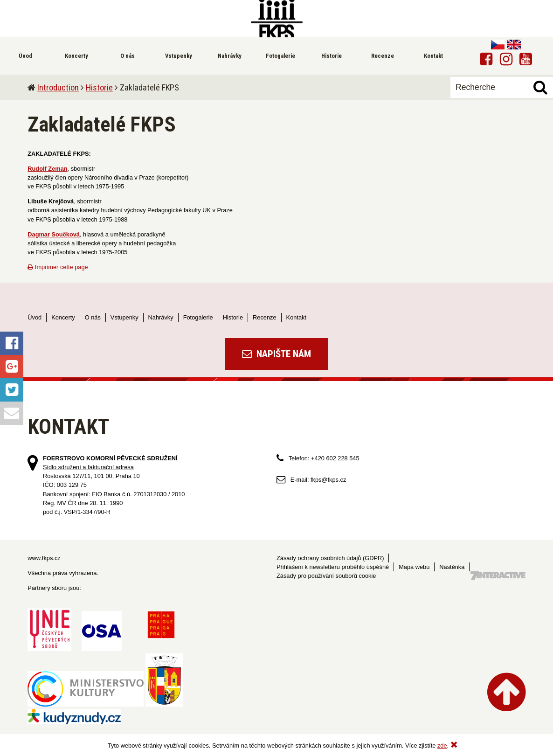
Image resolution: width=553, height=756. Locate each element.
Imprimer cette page (58, 267)
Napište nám (276, 354)
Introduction (58, 87)
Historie (99, 87)
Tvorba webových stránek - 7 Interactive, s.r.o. (498, 576)
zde (442, 746)
